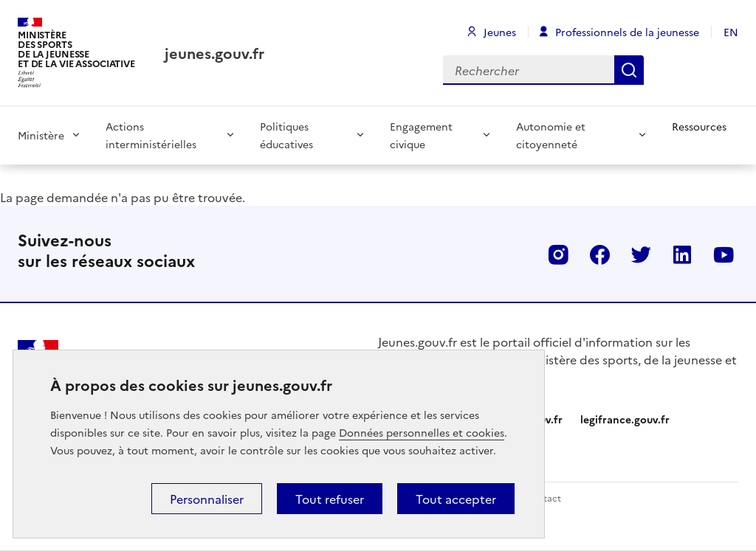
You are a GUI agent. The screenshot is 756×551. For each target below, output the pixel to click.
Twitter (641, 254)
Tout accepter (456, 499)
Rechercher (629, 70)
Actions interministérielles (151, 135)
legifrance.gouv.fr (625, 419)
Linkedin (682, 254)
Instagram (558, 254)
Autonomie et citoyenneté (551, 135)
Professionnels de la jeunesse (627, 32)
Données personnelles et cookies (422, 432)
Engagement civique (421, 135)
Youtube (724, 254)
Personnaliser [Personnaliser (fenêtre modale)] (207, 499)
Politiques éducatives (286, 135)
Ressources (699, 126)
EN (731, 32)
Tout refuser (330, 499)
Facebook (599, 254)
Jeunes (500, 32)
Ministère (41, 135)
